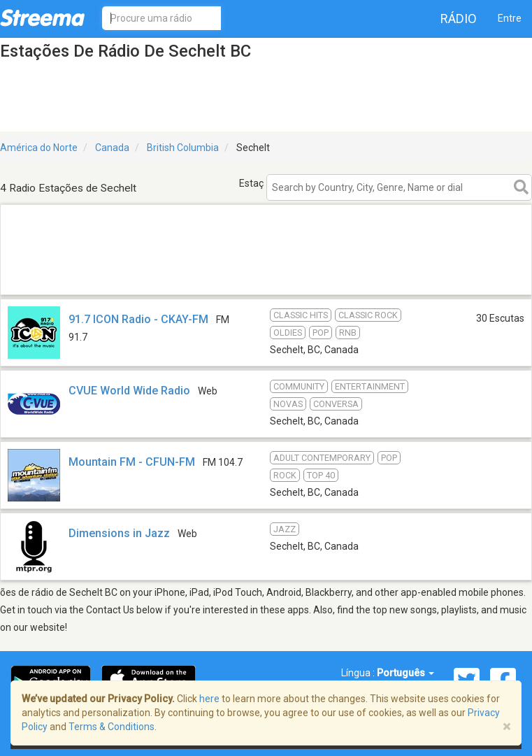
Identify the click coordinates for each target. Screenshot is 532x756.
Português (405, 673)
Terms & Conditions (112, 727)
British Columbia (183, 148)
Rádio (459, 19)
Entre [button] (510, 18)
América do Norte (39, 148)
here (209, 699)
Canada (112, 148)
